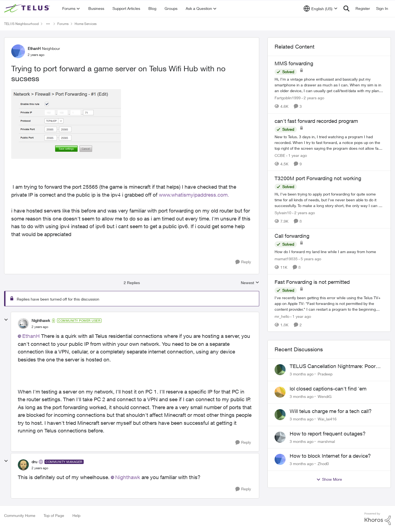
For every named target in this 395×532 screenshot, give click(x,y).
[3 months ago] (302, 374)
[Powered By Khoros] (378, 519)
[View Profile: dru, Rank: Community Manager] (23, 465)
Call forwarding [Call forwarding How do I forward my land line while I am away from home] (292, 236)
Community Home (20, 515)
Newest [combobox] (250, 283)
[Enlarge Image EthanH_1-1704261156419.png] (66, 124)
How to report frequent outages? (328, 434)
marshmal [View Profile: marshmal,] (326, 441)
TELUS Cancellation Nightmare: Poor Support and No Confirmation (333, 366)
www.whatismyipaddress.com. (195, 195)
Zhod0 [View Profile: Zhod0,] (323, 464)
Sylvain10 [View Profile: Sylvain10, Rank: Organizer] (283, 213)
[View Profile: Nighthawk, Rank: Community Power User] (23, 324)
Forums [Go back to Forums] (63, 24)
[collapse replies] (6, 320)
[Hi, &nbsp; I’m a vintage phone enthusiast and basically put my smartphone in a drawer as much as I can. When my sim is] (329, 85)
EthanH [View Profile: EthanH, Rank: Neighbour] (34, 48)
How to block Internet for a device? (330, 456)
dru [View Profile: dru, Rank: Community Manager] (34, 462)
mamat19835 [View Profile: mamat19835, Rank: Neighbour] (286, 259)
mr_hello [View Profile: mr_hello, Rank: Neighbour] (282, 316)
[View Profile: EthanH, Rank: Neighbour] (18, 51)
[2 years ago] (313, 98)
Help (76, 515)
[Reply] (243, 262)
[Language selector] (321, 9)
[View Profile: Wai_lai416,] (280, 415)
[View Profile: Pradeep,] (280, 370)
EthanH (31, 336)
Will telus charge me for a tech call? (331, 411)
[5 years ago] (310, 259)
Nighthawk (128, 477)
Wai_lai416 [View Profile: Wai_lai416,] (327, 419)
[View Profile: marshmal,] (280, 437)
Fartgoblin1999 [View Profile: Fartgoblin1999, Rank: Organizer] (288, 98)
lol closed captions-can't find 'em (328, 389)
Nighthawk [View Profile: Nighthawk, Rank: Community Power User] (41, 320)
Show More (329, 479)
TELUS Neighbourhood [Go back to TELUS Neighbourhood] (21, 24)
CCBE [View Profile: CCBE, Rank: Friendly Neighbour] (280, 155)
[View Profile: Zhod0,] (280, 459)
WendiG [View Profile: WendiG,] (325, 396)
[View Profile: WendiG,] (280, 392)
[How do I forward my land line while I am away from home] (329, 252)
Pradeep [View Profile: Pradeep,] (325, 374)
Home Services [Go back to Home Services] (86, 24)
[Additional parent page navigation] (48, 24)
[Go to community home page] (28, 9)
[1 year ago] (297, 155)
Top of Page (54, 515)
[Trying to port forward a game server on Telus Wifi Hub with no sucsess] (40, 327)
